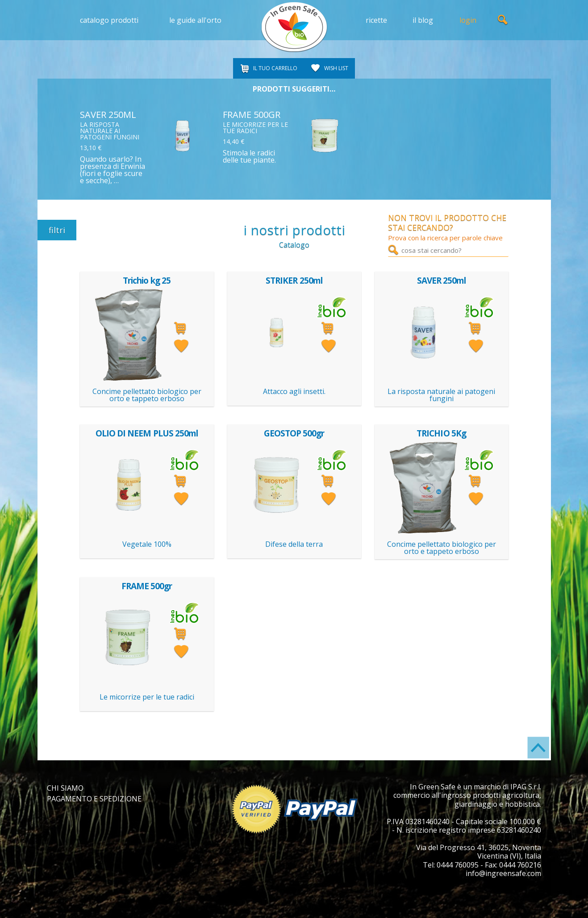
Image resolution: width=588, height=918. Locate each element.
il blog (423, 20)
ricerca (503, 20)
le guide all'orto (195, 20)
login (468, 20)
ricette (376, 20)
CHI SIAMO (65, 788)
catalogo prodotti (109, 20)
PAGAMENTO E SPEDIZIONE (94, 799)
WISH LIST (336, 68)
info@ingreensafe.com (503, 873)
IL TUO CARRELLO (275, 68)
